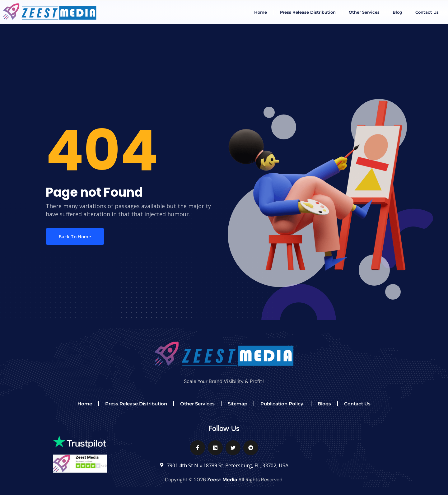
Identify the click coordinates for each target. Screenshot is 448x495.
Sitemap (238, 404)
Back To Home (75, 236)
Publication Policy (282, 404)
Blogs (324, 404)
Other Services (364, 12)
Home (261, 12)
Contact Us (427, 12)
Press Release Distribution (308, 12)
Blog (397, 12)
